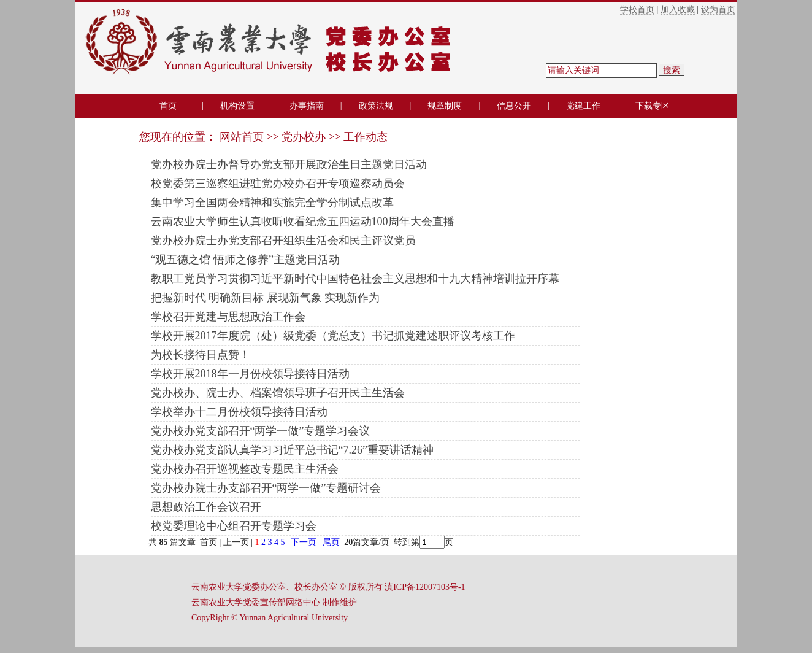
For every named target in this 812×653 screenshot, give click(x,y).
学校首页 (637, 10)
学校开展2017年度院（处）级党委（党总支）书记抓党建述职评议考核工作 (333, 336)
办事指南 (307, 106)
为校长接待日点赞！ (201, 355)
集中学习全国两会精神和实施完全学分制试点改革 (272, 203)
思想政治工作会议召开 (206, 507)
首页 (168, 106)
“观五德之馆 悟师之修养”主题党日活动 (245, 260)
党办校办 (304, 137)
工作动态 (366, 137)
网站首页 (242, 137)
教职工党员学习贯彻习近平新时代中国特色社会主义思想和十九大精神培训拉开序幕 (355, 279)
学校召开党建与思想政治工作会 (228, 317)
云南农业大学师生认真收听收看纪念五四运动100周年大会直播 (303, 222)
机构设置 (237, 106)
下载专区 (653, 106)
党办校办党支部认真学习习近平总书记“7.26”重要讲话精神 (292, 450)
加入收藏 (678, 10)
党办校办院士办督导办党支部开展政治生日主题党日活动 (289, 164)
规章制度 (445, 106)
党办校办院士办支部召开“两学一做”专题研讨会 (266, 488)
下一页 (304, 542)
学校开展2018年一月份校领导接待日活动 (250, 374)
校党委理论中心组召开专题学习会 (234, 526)
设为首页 (718, 10)
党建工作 (583, 106)
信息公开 (514, 106)
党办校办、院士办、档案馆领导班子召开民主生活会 (278, 393)
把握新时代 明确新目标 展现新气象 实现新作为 (266, 298)
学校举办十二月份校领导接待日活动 (239, 412)
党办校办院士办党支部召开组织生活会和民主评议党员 (283, 241)
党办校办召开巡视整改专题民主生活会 (245, 469)
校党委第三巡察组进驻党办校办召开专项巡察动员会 (278, 184)
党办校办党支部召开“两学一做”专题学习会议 (261, 431)
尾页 (332, 542)
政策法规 (376, 106)
